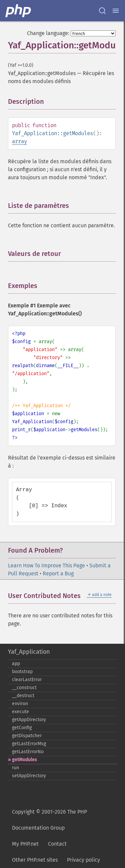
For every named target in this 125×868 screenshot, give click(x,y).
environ (20, 704)
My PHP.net (25, 844)
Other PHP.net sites (35, 860)
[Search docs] (102, 11)
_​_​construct (24, 688)
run (15, 768)
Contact (57, 844)
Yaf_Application (29, 652)
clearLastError (27, 680)
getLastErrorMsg (29, 744)
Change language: (48, 33)
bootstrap (22, 672)
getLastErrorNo (28, 752)
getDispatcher (27, 736)
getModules (24, 760)
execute (20, 712)
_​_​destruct (23, 696)
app (16, 664)
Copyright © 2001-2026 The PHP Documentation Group (49, 820)
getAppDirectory (29, 720)
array (19, 141)
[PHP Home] (19, 11)
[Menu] (116, 11)
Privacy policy (83, 860)
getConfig (22, 728)
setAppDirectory (29, 776)
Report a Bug (58, 573)
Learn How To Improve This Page (46, 565)
